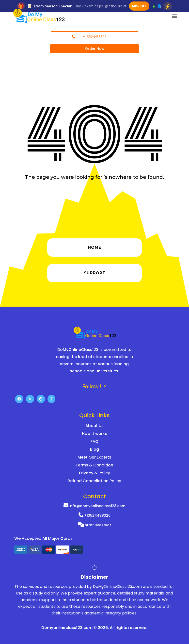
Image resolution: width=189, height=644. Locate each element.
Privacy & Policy (94, 473)
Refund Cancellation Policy (94, 481)
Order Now (95, 49)
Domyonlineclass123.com (67, 628)
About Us (94, 426)
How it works (94, 434)
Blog (94, 449)
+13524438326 (94, 515)
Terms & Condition (94, 465)
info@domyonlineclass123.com (94, 506)
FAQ (94, 441)
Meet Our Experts (94, 457)
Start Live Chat (94, 525)
